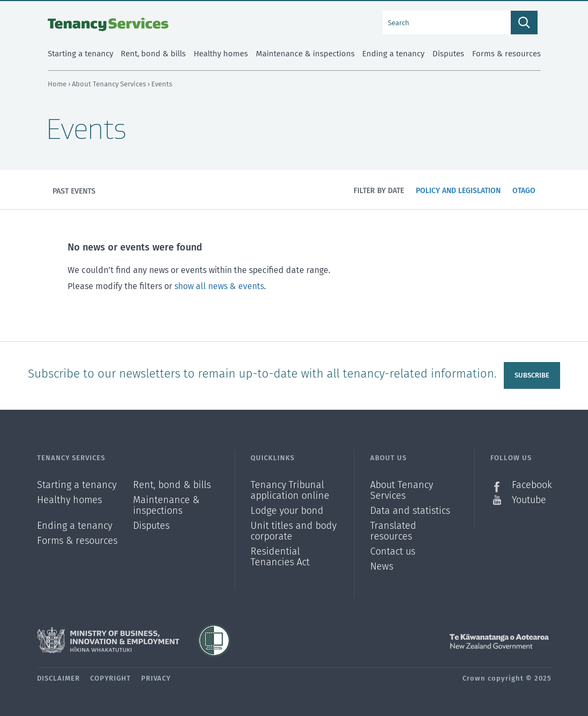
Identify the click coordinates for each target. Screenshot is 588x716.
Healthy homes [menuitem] (221, 54)
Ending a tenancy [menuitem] (393, 54)
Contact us (393, 552)
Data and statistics (410, 511)
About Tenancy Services (110, 84)
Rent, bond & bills (172, 485)
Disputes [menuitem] (448, 54)
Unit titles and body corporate (293, 531)
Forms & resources (77, 541)
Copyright (111, 678)
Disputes (151, 526)
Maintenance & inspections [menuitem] (305, 54)
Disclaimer (58, 678)
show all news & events (219, 286)
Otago (526, 197)
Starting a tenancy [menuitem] (80, 54)
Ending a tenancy (75, 526)
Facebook (531, 485)
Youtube (529, 500)
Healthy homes (69, 500)
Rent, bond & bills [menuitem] (153, 54)
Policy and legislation (458, 197)
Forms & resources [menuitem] (506, 54)
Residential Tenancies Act (280, 557)
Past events (74, 191)
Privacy (156, 678)
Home (57, 84)
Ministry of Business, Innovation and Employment (108, 640)
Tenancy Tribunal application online (290, 490)
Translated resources (393, 531)
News (382, 567)
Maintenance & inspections (166, 505)
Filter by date (379, 191)
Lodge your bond (287, 511)
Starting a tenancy (77, 485)
